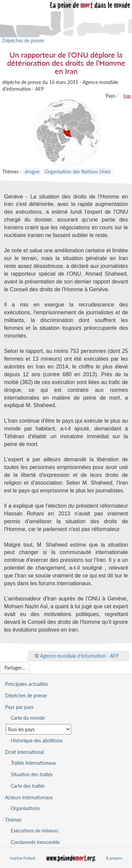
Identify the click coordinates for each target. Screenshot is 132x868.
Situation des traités (32, 774)
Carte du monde (28, 718)
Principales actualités (27, 684)
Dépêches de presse (23, 40)
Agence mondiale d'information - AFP (79, 655)
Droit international (24, 752)
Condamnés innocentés (35, 842)
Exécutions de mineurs (35, 831)
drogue (32, 172)
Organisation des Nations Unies (78, 172)
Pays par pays (19, 707)
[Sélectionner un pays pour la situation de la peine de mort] (38, 729)
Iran (127, 96)
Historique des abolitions (37, 740)
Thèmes (13, 820)
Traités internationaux (33, 763)
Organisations (25, 808)
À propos (114, 858)
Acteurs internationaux (29, 797)
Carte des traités (28, 786)
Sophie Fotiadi (23, 858)
